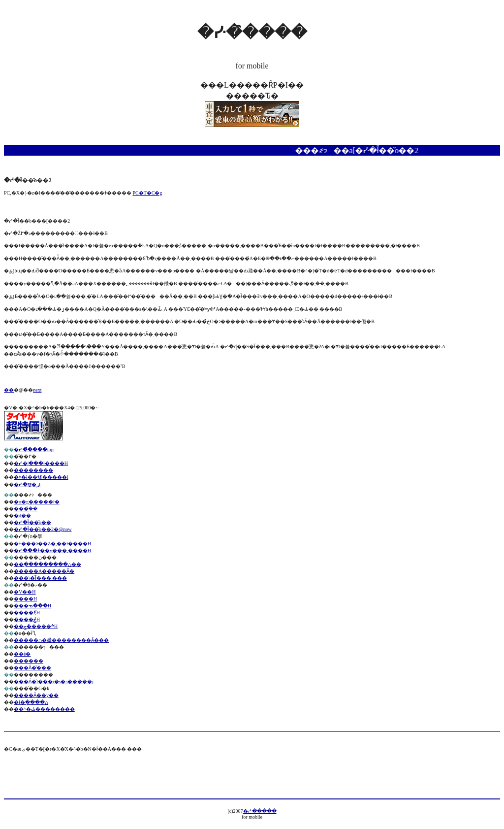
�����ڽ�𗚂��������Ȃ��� (61, 640)
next (37, 390)
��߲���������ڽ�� (47, 564)
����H (25, 599)
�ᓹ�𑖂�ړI (27, 484)
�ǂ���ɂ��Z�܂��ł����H (52, 544)
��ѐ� (22, 654)
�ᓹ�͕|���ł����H (41, 463)
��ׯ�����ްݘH (36, 626)
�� (9, 390)
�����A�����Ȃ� (44, 571)
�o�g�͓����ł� (37, 502)
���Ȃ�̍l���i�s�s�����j (54, 681)
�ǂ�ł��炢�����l (41, 477)
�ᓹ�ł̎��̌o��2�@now (43, 529)
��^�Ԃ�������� (44, 709)
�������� (33, 470)
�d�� (22, 515)
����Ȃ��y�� (36, 695)
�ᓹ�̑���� (260, 811)
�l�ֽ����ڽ (31, 702)
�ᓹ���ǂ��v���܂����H (52, 550)
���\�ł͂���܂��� (40, 578)
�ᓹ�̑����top (34, 449)
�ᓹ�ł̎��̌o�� (32, 522)
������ (29, 661)
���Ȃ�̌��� (32, 668)
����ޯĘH (27, 613)
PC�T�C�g (147, 193)
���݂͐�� (26, 509)
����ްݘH (27, 619)
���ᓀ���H (32, 606)
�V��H (25, 592)
